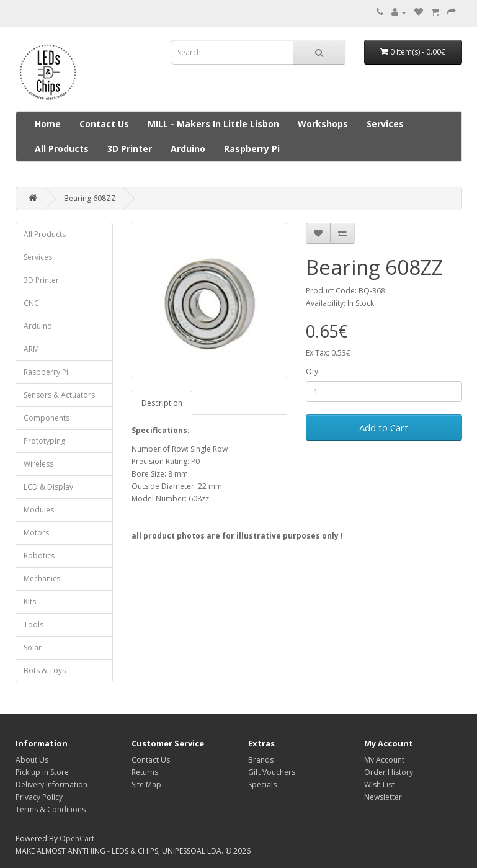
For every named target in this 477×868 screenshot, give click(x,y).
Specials (262, 785)
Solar (33, 647)
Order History (389, 772)
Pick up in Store (42, 772)
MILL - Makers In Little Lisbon (213, 124)
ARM (31, 349)
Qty (312, 371)
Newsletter (383, 797)
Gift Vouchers (272, 772)
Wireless (38, 464)
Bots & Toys (45, 670)
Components (47, 418)
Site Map (146, 785)
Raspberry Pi (252, 149)
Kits (30, 602)
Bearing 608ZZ (90, 198)
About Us (32, 760)
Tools (33, 624)
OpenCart (77, 839)
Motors (36, 533)
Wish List (379, 785)
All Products (62, 149)
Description (162, 403)
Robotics (39, 556)
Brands (261, 760)
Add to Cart (384, 427)
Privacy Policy (39, 797)
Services (385, 124)
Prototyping (44, 441)
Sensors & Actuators (59, 395)
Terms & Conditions (51, 809)
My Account (384, 760)
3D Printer (130, 149)
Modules (39, 510)
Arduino (188, 149)
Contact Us (104, 124)
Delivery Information (51, 785)
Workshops (323, 124)
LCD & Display (48, 487)
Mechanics (42, 579)
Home (48, 124)
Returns (145, 772)
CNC (31, 303)
